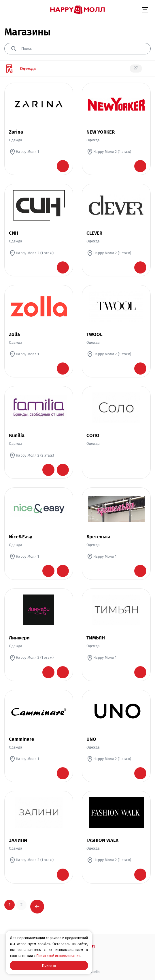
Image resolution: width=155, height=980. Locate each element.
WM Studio (92, 972)
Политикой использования (58, 956)
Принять (49, 965)
